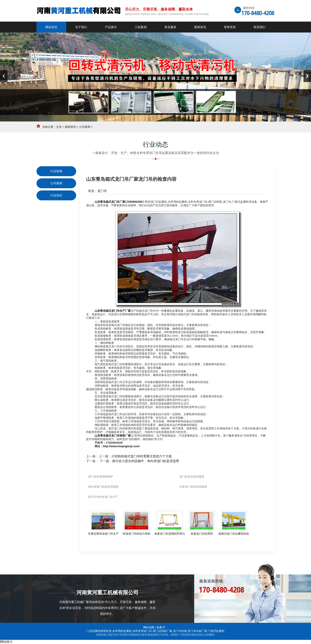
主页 (59, 127)
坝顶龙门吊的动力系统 (136, 534)
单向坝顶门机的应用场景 (103, 487)
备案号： (162, 627)
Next (307, 76)
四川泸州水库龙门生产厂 (103, 497)
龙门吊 (102, 191)
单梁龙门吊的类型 (202, 534)
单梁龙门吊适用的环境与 (170, 534)
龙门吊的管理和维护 (101, 477)
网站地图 (149, 627)
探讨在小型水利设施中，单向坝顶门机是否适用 (146, 461)
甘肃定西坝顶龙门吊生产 (103, 534)
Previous (4, 76)
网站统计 (6, 642)
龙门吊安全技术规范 (192, 477)
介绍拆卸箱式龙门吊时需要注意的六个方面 (142, 456)
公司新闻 (85, 127)
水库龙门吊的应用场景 (193, 487)
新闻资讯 (70, 127)
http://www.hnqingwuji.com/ (121, 446)
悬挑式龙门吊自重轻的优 (234, 534)
